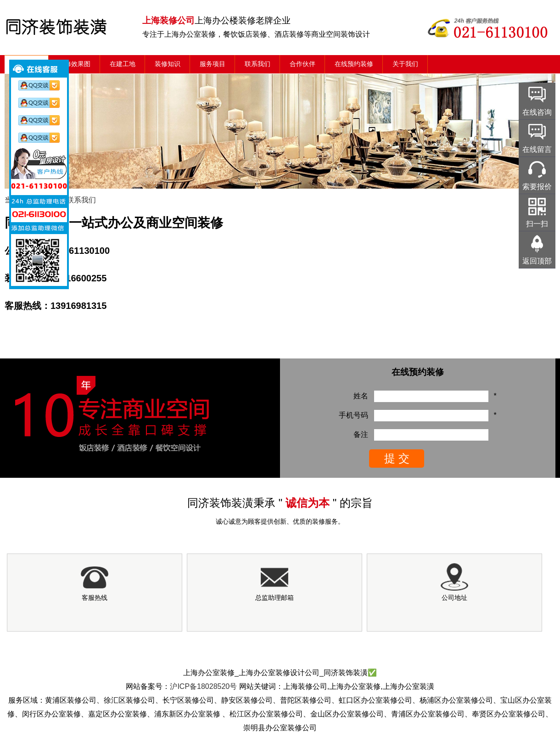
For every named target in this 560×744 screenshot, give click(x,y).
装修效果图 (74, 64)
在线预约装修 (354, 64)
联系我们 (258, 64)
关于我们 (405, 64)
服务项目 (213, 64)
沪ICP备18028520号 (203, 686)
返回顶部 (537, 261)
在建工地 (123, 64)
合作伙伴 (302, 64)
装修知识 (168, 64)
